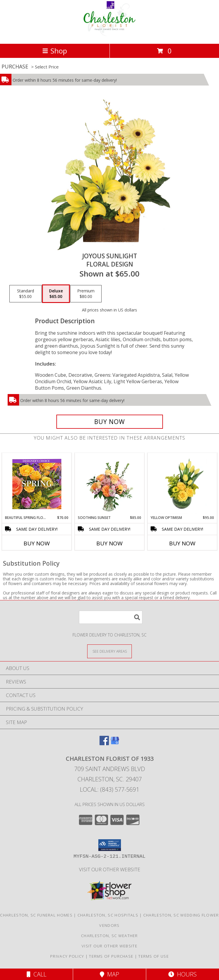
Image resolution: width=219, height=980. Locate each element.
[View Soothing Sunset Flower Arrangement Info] (110, 484)
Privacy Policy (67, 956)
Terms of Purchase (111, 956)
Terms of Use (154, 956)
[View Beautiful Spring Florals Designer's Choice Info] (37, 484)
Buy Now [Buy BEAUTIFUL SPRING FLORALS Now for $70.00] (37, 543)
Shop (55, 51)
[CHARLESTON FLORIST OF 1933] (109, 35)
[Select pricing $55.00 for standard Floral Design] (26, 294)
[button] (110, 845)
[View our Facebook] (104, 743)
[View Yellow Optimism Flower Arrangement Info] (182, 484)
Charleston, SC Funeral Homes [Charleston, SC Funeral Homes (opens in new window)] (36, 915)
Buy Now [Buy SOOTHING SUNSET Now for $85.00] (109, 543)
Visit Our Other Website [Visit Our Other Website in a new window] (110, 869)
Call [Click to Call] (37, 974)
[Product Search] (111, 617)
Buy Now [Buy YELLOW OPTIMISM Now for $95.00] (182, 543)
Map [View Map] (109, 974)
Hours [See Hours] (182, 974)
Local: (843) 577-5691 (109, 789)
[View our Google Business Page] (115, 743)
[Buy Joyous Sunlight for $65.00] (110, 422)
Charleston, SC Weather (109, 936)
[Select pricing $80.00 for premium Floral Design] (86, 294)
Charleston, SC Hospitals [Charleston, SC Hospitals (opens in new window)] (108, 915)
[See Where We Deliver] (109, 651)
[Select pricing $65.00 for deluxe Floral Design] (56, 294)
